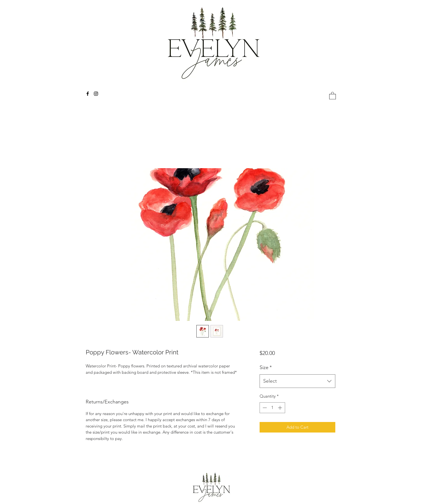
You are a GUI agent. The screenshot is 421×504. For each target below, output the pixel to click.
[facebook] (88, 94)
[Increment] (281, 408)
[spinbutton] (272, 408)
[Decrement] (264, 408)
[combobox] (297, 381)
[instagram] (96, 94)
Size (266, 367)
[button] (333, 95)
